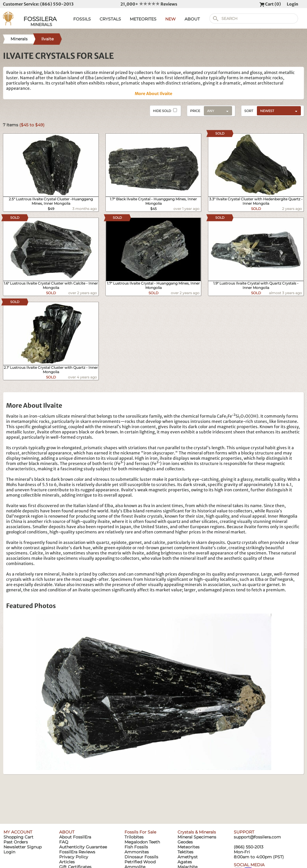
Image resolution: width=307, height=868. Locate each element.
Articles (67, 862)
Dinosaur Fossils (141, 857)
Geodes (185, 842)
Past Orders (16, 842)
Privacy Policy (74, 857)
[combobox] (277, 111)
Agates (185, 862)
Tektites (185, 852)
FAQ (64, 842)
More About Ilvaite (153, 94)
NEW (170, 19)
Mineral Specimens (197, 837)
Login (292, 4)
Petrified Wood (140, 862)
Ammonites (137, 852)
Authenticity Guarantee (83, 847)
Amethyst (188, 857)
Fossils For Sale (140, 832)
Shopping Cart (18, 837)
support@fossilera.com (257, 837)
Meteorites (189, 847)
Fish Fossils (136, 847)
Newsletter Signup (23, 847)
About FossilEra (75, 837)
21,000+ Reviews (149, 4)
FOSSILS (82, 19)
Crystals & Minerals (197, 832)
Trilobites (134, 837)
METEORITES (143, 19)
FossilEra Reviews (77, 852)
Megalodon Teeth (142, 842)
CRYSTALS (110, 19)
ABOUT (192, 19)
